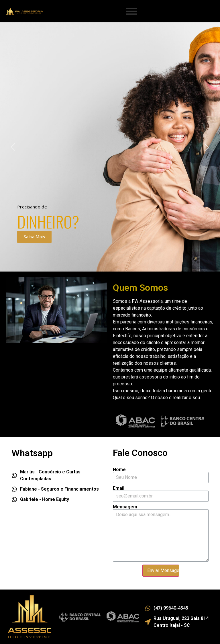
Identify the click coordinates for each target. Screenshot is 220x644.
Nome (119, 470)
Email (119, 488)
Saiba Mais (34, 237)
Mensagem (125, 507)
